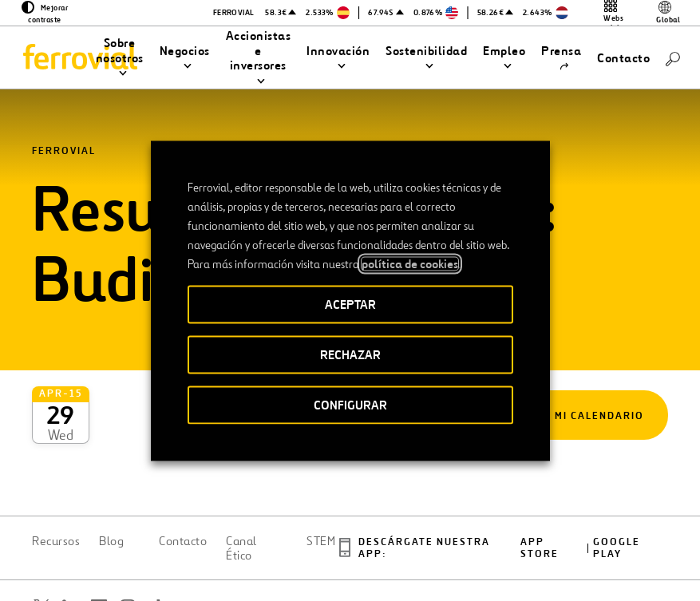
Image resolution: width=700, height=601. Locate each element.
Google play (617, 492)
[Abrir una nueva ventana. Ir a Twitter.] (42, 551)
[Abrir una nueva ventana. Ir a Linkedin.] (70, 551)
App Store (540, 492)
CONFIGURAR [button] (350, 404)
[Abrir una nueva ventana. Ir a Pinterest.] (51, 570)
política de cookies (410, 263)
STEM (321, 485)
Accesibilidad (282, 556)
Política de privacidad (441, 563)
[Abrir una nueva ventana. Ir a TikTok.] (156, 551)
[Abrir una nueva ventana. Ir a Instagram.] (128, 551)
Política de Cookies (540, 563)
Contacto (183, 485)
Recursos (56, 485)
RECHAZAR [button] (350, 354)
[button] (120, 58)
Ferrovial (64, 151)
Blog (111, 485)
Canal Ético (241, 492)
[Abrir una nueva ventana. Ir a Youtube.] (80, 570)
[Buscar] (673, 58)
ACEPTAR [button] (350, 304)
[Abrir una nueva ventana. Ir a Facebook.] (99, 551)
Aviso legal (360, 563)
